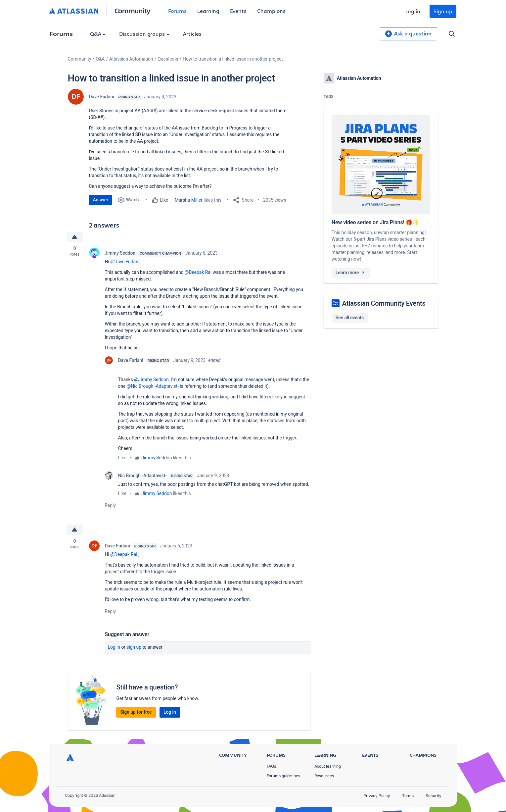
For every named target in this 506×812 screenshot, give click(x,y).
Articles (192, 34)
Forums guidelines (284, 776)
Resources (324, 776)
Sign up (443, 11)
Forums (178, 11)
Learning (208, 11)
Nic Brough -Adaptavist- (142, 476)
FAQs (272, 766)
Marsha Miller (189, 200)
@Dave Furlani (125, 262)
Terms (408, 796)
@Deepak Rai (198, 272)
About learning (328, 766)
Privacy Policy (377, 796)
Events (238, 11)
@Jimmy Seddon (151, 380)
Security (433, 796)
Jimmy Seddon (120, 253)
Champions (271, 11)
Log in (413, 11)
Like (122, 458)
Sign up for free (136, 712)
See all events (350, 318)
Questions (168, 59)
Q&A (98, 34)
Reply (111, 505)
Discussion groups (144, 34)
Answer (101, 200)
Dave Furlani (102, 97)
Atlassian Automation (131, 59)
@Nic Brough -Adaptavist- (153, 386)
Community (133, 10)
